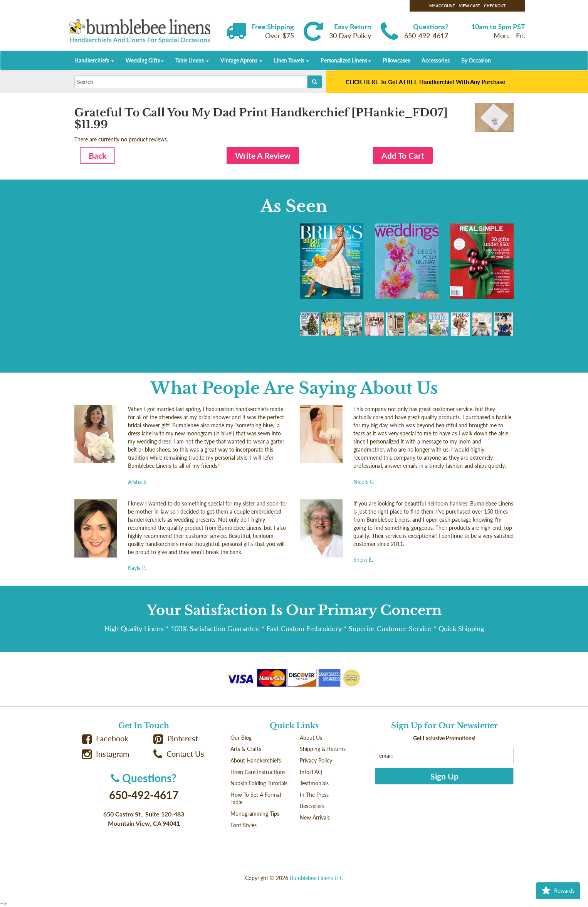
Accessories (436, 60)
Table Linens (192, 60)
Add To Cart (403, 155)
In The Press (314, 795)
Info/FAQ (311, 772)
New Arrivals (315, 817)
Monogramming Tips (255, 814)
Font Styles (244, 825)
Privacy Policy (316, 760)
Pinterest (176, 738)
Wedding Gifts (145, 60)
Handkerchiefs (94, 60)
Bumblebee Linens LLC (317, 878)
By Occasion (476, 60)
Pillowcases (396, 60)
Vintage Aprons (241, 60)
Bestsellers (312, 806)
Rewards (558, 891)
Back (97, 155)
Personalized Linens (346, 60)
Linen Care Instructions (258, 772)
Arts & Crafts (246, 749)
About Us (311, 738)
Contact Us (179, 754)
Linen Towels (291, 60)
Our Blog (241, 738)
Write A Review (263, 155)
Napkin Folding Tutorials (259, 783)
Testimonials (314, 783)
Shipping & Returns (323, 749)
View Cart (470, 6)
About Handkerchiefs (256, 760)
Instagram (106, 754)
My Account (442, 6)
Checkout (495, 6)
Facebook (105, 738)
